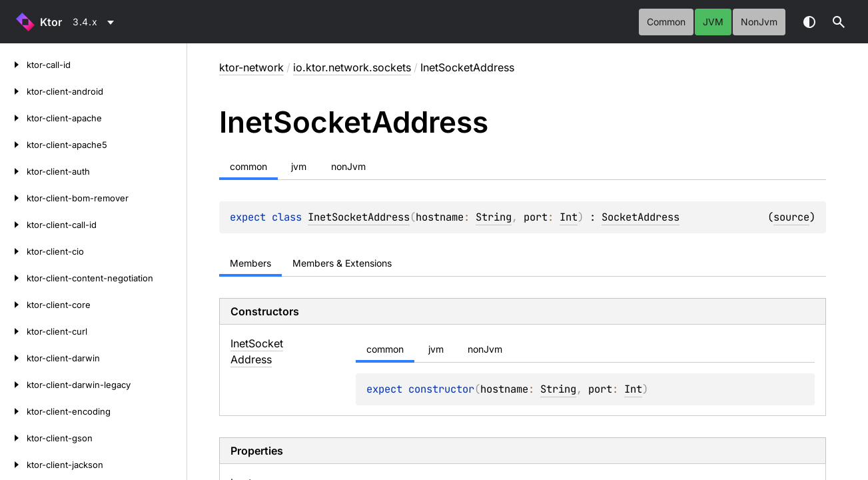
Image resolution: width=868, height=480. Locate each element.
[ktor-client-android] (13, 91)
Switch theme (809, 22)
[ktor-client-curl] (13, 331)
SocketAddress (641, 217)
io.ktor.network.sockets (352, 67)
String (494, 217)
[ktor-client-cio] (13, 251)
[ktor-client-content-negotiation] (13, 278)
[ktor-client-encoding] (13, 411)
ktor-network (251, 67)
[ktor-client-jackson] (13, 465)
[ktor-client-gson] (13, 438)
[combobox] (96, 22)
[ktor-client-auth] (13, 171)
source (791, 217)
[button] (839, 22)
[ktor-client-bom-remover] (13, 198)
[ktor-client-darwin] (13, 358)
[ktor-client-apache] (13, 118)
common (666, 22)
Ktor (51, 22)
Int (569, 217)
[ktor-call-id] (13, 65)
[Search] (839, 22)
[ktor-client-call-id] (13, 225)
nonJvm (759, 22)
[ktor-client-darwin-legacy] (13, 385)
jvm (713, 22)
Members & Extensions (342, 263)
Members (250, 263)
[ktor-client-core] (13, 305)
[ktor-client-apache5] (13, 145)
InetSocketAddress (359, 217)
